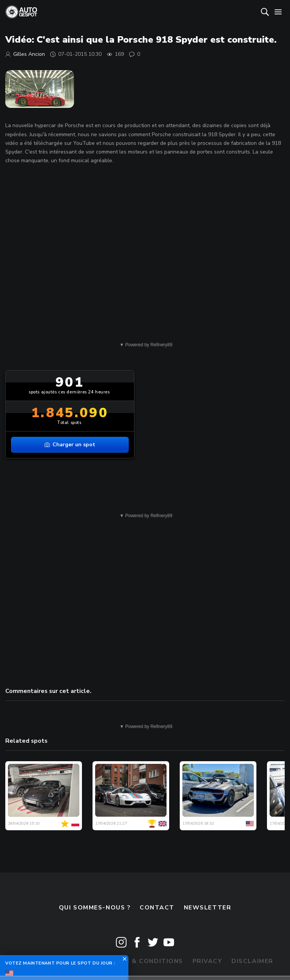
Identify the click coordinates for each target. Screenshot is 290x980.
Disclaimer (252, 961)
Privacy (207, 961)
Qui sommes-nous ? (95, 908)
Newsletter (208, 908)
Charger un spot (70, 445)
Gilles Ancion (29, 54)
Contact (157, 908)
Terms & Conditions (145, 961)
